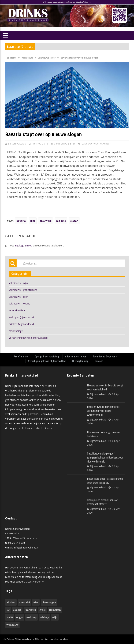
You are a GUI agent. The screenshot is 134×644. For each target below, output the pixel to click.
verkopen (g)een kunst (21, 317)
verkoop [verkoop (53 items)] (31, 617)
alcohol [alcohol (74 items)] (11, 602)
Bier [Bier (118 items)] (36, 602)
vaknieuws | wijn (18, 283)
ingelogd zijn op (23, 245)
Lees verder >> (36, 582)
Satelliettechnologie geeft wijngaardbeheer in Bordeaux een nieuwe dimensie (105, 458)
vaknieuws (27, 58)
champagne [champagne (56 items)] (49, 602)
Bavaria (21, 221)
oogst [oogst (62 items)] (20, 617)
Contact (99, 361)
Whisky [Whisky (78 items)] (44, 617)
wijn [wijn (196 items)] (55, 617)
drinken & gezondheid (21, 324)
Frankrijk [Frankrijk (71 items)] (30, 610)
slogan (74, 221)
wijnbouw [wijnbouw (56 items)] (12, 625)
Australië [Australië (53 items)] (24, 602)
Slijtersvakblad (18, 144)
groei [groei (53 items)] (42, 610)
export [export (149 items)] (17, 610)
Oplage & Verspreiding (47, 357)
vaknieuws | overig (19, 304)
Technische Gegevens (105, 357)
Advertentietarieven (76, 357)
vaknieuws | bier (47, 58)
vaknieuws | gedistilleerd (23, 290)
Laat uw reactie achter (96, 144)
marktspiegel (16, 331)
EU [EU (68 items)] (8, 610)
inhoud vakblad (18, 310)
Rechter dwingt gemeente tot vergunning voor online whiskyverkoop (103, 411)
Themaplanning (80, 361)
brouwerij (46, 221)
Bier (33, 221)
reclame (61, 221)
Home (12, 58)
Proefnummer (21, 357)
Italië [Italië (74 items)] (10, 617)
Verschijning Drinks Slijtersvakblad (28, 338)
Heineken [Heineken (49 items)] (55, 610)
